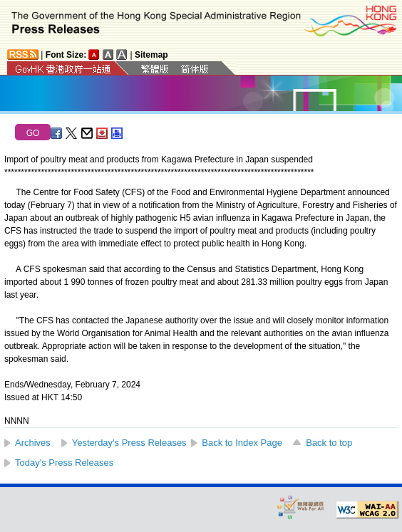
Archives (33, 443)
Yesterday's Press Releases (129, 443)
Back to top (329, 443)
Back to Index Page (242, 443)
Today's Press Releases (64, 463)
